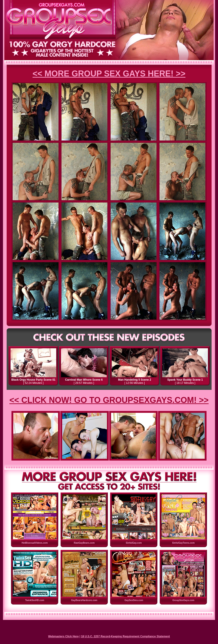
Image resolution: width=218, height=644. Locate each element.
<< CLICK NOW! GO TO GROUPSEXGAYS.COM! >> (109, 400)
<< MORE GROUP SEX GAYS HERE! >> (109, 74)
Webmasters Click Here (63, 636)
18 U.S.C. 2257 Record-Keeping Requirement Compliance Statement (125, 636)
